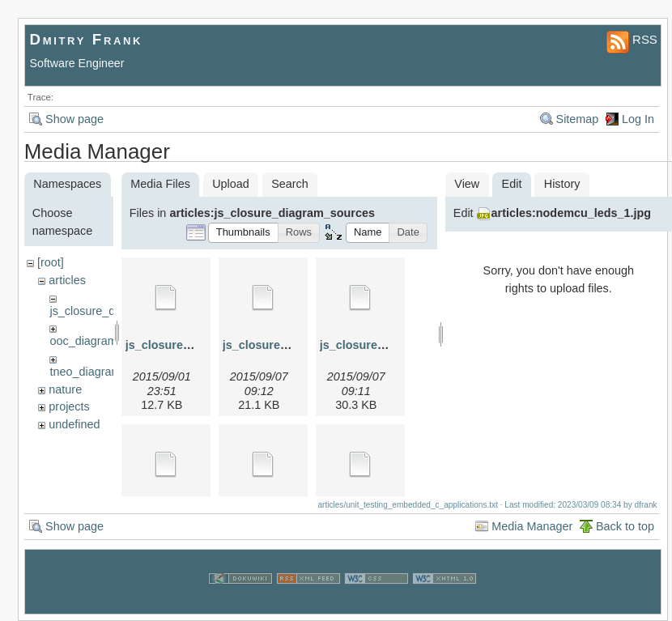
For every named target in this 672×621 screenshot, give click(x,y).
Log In (638, 119)
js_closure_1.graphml (185, 345)
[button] (243, 233)
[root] (51, 262)
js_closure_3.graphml (380, 345)
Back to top (625, 526)
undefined (74, 424)
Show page (74, 119)
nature (65, 389)
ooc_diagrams (86, 341)
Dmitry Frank (87, 39)
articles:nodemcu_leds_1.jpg (572, 213)
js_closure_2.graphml (283, 345)
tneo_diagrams (88, 372)
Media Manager (532, 526)
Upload (231, 184)
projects (69, 406)
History (562, 184)
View (467, 184)
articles (67, 280)
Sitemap (578, 119)
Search (290, 184)
